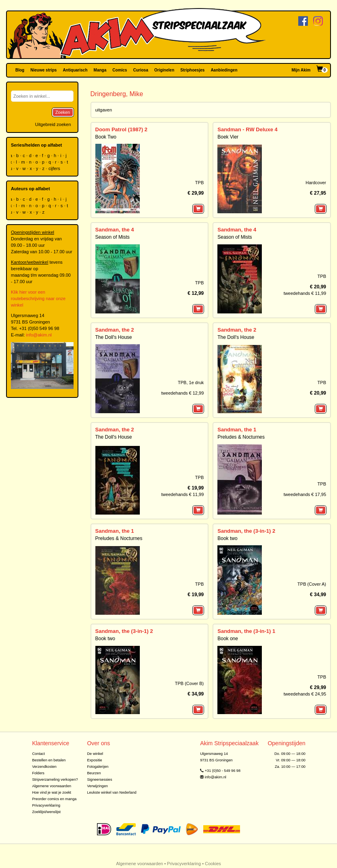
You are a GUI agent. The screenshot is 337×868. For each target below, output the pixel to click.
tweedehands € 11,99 (305, 293)
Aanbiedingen (224, 70)
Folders (38, 773)
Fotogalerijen (98, 767)
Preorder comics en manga (54, 799)
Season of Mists (113, 237)
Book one (228, 639)
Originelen (164, 70)
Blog (20, 70)
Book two (227, 538)
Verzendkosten (44, 767)
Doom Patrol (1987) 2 (121, 129)
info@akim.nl (39, 335)
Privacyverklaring (46, 805)
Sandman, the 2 (115, 330)
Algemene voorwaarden (52, 786)
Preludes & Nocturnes (241, 437)
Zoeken (63, 112)
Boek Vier (228, 137)
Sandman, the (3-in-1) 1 (246, 631)
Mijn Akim (301, 70)
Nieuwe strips (43, 70)
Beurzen (94, 773)
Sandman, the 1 (237, 430)
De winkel (95, 754)
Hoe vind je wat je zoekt (52, 792)
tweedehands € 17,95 (305, 494)
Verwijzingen (97, 786)
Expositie (94, 760)
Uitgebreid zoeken (53, 124)
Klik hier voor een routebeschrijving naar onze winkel (38, 298)
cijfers (55, 168)
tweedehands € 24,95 (305, 694)
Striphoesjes (192, 70)
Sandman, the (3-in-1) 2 (246, 531)
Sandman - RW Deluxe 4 (247, 129)
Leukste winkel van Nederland (112, 792)
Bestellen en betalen (49, 760)
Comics (120, 70)
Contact (38, 754)
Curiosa (140, 70)
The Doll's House (114, 337)
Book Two (106, 137)
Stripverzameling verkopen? (55, 780)
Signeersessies (99, 780)
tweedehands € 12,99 (182, 393)
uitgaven (104, 110)
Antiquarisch (75, 70)
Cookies (213, 864)
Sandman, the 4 (115, 230)
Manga (100, 70)
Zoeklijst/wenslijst (46, 812)
